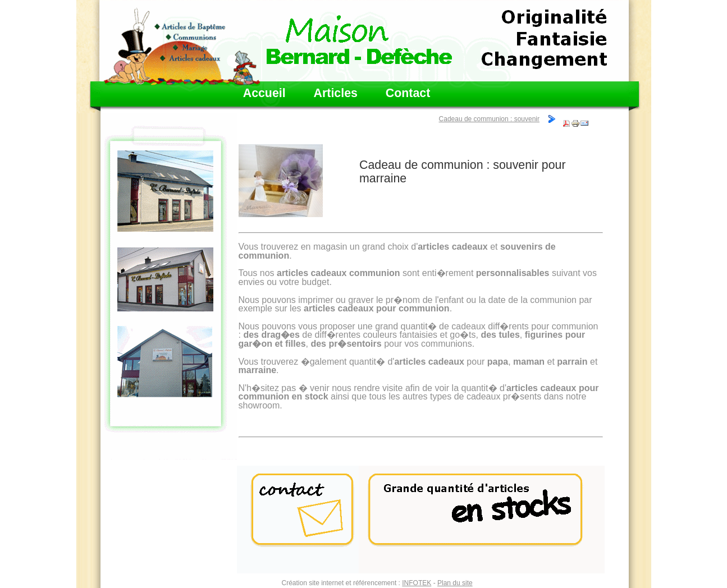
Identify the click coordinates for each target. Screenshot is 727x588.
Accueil (264, 93)
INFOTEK (417, 583)
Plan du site (455, 583)
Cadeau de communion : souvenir (489, 119)
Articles (336, 93)
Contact (408, 93)
